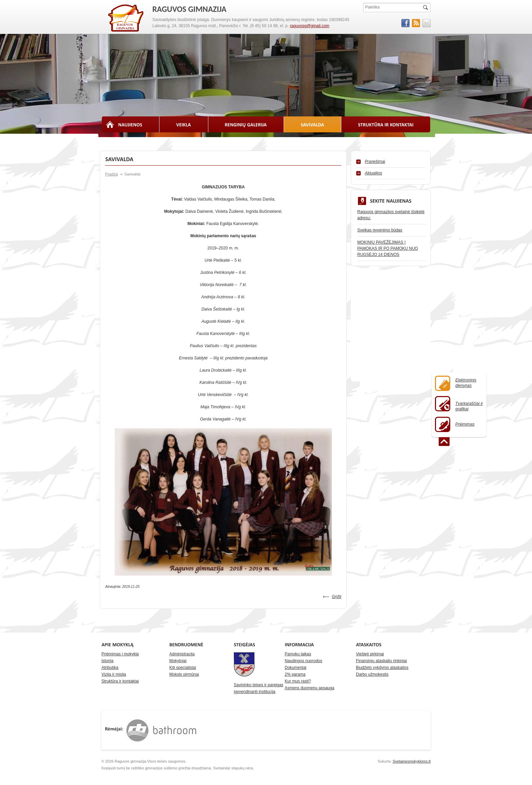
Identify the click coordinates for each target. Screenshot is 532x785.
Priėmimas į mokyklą (120, 654)
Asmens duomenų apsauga (309, 688)
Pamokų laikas (298, 654)
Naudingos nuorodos (303, 661)
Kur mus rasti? (298, 681)
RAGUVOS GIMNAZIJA (126, 18)
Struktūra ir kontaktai (120, 681)
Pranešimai (375, 162)
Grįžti (337, 597)
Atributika (110, 668)
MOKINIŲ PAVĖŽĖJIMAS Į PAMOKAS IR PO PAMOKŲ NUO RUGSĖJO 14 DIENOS (388, 248)
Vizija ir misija (114, 674)
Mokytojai (178, 661)
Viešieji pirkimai (370, 654)
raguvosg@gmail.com (309, 26)
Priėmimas (455, 424)
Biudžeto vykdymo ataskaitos (382, 668)
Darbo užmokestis (372, 674)
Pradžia (111, 174)
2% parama (295, 674)
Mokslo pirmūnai (184, 674)
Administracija (182, 654)
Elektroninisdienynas (456, 383)
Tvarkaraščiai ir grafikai (459, 404)
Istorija (107, 661)
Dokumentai (296, 668)
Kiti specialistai (183, 668)
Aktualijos (373, 173)
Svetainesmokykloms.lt (412, 761)
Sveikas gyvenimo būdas (380, 230)
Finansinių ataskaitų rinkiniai (381, 661)
